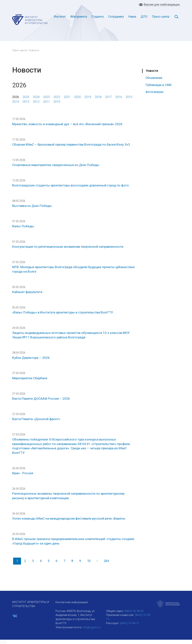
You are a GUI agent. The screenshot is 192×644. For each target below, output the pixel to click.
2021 (67, 97)
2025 (26, 97)
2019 (88, 97)
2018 (98, 97)
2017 (108, 97)
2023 (46, 97)
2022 (57, 97)
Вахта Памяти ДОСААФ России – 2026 (41, 399)
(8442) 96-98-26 (134, 611)
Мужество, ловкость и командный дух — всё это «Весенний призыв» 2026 (67, 124)
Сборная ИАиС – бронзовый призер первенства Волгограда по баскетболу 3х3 (71, 144)
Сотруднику (116, 17)
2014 (16, 102)
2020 (77, 97)
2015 (129, 97)
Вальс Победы (23, 226)
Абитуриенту (79, 17)
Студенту (98, 17)
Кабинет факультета (27, 292)
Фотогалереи (154, 92)
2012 (36, 102)
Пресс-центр (161, 17)
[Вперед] (97, 561)
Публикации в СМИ (159, 85)
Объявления (154, 78)
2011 (46, 102)
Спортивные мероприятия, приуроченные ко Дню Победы (56, 165)
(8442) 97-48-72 (129, 623)
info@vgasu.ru (91, 627)
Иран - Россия (23, 473)
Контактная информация (72, 602)
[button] (3, 642)
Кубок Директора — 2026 (31, 358)
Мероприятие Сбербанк (30, 378)
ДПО (144, 17)
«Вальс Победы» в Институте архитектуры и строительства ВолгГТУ (63, 312)
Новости (152, 71)
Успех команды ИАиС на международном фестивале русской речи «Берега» (69, 518)
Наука (132, 17)
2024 (36, 97)
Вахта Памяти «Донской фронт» (36, 419)
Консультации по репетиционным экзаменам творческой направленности (68, 247)
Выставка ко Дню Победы (32, 206)
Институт (60, 17)
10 (89, 561)
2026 (16, 97)
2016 (119, 97)
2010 (57, 102)
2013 (26, 102)
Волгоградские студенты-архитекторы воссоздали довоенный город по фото (70, 185)
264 (106, 561)
